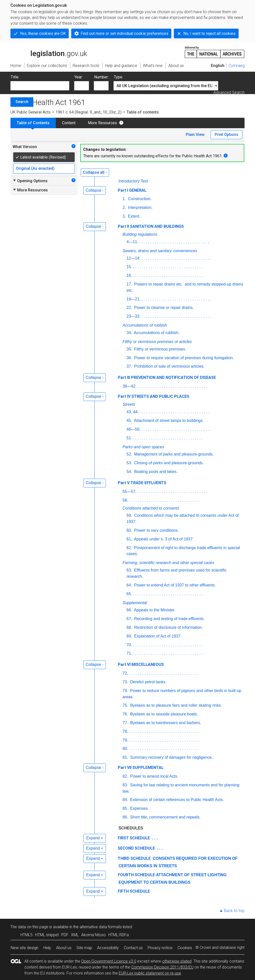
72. (125, 673)
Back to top (234, 911)
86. (125, 817)
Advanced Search (229, 92)
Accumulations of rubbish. (156, 333)
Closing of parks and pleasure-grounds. (168, 463)
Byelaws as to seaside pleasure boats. (163, 714)
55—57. (129, 491)
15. (129, 267)
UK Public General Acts (31, 112)
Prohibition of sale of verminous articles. (169, 366)
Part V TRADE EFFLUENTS (142, 483)
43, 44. (133, 412)
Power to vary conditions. (156, 530)
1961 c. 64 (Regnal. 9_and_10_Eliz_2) (89, 112)
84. (125, 800)
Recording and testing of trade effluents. (169, 619)
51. (129, 438)
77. (125, 723)
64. (129, 585)
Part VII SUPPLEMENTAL (141, 768)
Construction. (139, 199)
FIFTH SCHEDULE (134, 891)
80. (125, 749)
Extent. (133, 216)
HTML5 (27, 935)
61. (129, 539)
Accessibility (108, 948)
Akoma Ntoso (94, 935)
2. (124, 207)
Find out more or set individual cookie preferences (125, 33)
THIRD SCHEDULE (134, 858)
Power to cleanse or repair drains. (163, 308)
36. (129, 358)
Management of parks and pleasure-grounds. (173, 454)
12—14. (133, 258)
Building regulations (140, 234)
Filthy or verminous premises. (159, 349)
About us (64, 948)
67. (129, 619)
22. (129, 308)
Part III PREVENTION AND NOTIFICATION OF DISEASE (167, 377)
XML (75, 935)
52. (129, 454)
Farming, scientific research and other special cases (168, 563)
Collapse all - (95, 172)
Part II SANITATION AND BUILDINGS (151, 226)
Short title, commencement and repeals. (165, 817)
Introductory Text (133, 181)
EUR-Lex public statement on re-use (150, 973)
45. (129, 421)
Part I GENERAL (132, 190)
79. (125, 740)
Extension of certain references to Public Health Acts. (176, 800)
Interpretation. (140, 207)
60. (129, 530)
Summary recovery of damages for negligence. (171, 757)
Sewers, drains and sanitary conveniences (160, 251)
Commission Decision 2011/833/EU (162, 967)
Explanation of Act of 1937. (157, 636)
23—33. (133, 316)
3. (124, 216)
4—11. (132, 242)
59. (129, 515)
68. (129, 627)
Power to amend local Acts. (154, 776)
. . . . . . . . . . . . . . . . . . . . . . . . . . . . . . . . (174, 242)
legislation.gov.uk (49, 52)
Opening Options (30, 181)
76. (125, 714)
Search (22, 102)
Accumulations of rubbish (145, 325)
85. (125, 808)
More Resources (102, 123)
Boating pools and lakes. (155, 472)
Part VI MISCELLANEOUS (141, 664)
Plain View (195, 135)
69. (129, 636)
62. (129, 548)
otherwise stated (177, 961)
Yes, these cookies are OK (43, 33)
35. (129, 349)
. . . (154, 838)
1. (124, 199)
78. (125, 731)
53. (129, 463)
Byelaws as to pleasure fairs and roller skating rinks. (175, 705)
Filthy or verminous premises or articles (157, 342)
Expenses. (139, 808)
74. (125, 691)
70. (129, 645)
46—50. (133, 429)
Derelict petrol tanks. (148, 682)
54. (129, 472)
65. (129, 594)
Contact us (133, 948)
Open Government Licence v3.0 (109, 961)
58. (125, 500)
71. (129, 653)
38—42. (129, 386)
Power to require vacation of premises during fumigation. (183, 358)
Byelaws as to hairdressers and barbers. (165, 723)
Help (47, 948)
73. (125, 682)
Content (69, 123)
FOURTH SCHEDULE (136, 875)
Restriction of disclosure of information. (168, 627)
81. (125, 757)
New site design (25, 948)
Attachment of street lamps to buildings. (168, 421)
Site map (84, 948)
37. (129, 366)
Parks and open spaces (143, 447)
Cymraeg (237, 66)
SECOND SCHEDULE (136, 848)
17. (129, 284)
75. (125, 705)
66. (129, 610)
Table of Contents (33, 123)
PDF (65, 935)
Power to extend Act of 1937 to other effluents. (174, 585)
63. (129, 570)
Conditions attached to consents (151, 508)
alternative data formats (101, 927)
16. (129, 275)
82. (125, 776)
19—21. (133, 299)
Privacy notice (160, 948)
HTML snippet (47, 935)
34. (129, 333)
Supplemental (135, 603)
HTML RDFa (119, 935)
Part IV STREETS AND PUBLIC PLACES (154, 396)
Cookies (185, 948)
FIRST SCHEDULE (134, 838)
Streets (129, 404)
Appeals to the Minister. (154, 610)
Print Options (226, 135)
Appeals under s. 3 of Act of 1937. (163, 539)
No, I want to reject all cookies (209, 33)
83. (125, 785)
